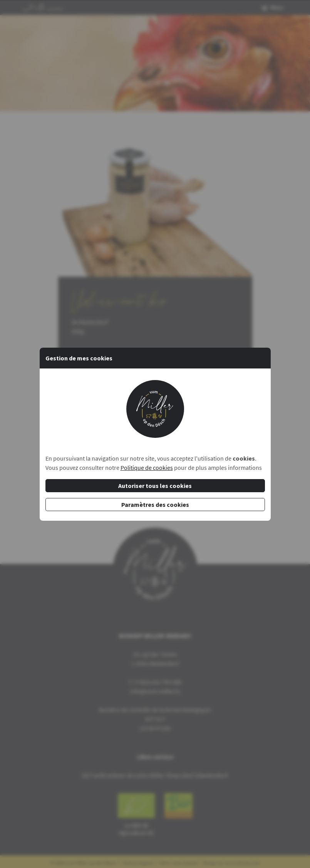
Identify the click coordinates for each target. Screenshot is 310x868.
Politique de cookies (147, 468)
